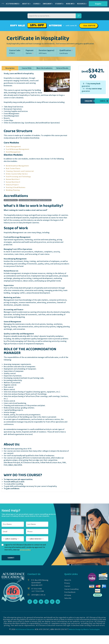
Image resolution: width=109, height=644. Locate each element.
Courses (67, 586)
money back (95, 83)
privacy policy (25, 550)
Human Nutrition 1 (13, 179)
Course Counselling (71, 589)
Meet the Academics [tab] (45, 68)
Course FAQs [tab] (27, 68)
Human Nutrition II (13, 182)
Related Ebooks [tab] (62, 68)
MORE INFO (70, 4)
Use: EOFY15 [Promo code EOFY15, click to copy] (89, 26)
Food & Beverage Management (18, 149)
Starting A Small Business (16, 187)
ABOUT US (26, 4)
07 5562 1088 (37, 589)
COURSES (36, 4)
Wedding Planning (13, 190)
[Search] (79, 16)
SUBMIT (11, 558)
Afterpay (67, 595)
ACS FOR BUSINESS (12, 4)
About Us (67, 580)
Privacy (67, 583)
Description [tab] (10, 68)
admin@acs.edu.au (39, 595)
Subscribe (68, 598)
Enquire (98, 4)
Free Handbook (70, 592)
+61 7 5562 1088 (38, 591)
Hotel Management (13, 152)
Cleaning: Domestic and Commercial (20, 171)
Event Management (14, 146)
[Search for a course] (52, 16)
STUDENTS (59, 4)
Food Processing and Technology (19, 176)
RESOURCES (81, 4)
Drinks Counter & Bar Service (17, 174)
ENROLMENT (47, 4)
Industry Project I (12, 185)
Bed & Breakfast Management (18, 166)
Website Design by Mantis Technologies (85, 629)
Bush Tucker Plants (13, 168)
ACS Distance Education (24, 629)
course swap (97, 88)
